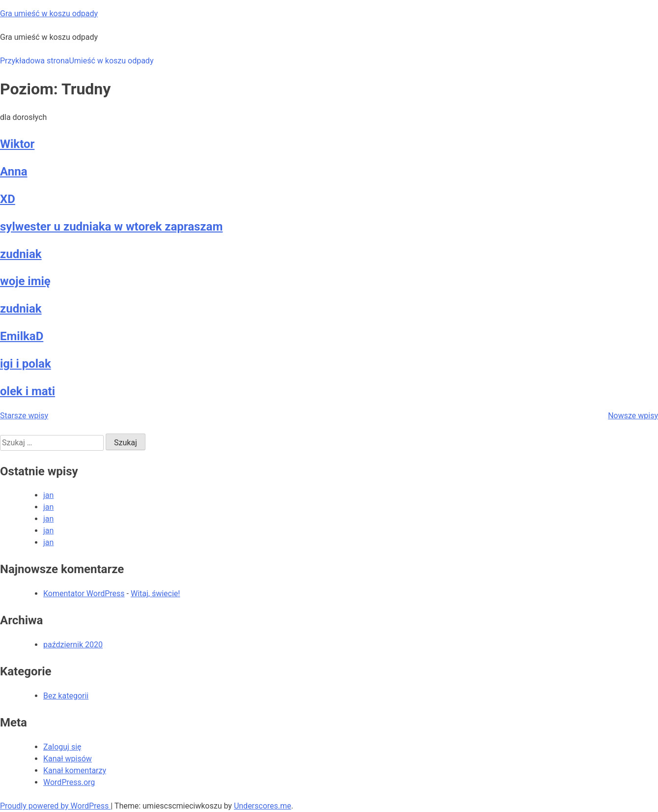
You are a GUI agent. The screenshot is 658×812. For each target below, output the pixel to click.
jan (48, 495)
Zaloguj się (62, 747)
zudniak (21, 254)
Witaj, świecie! (156, 594)
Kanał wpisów (68, 759)
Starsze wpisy (24, 416)
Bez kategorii (66, 696)
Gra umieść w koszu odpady (49, 14)
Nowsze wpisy (633, 416)
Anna (14, 172)
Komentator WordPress (84, 594)
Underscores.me (263, 806)
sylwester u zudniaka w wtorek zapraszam (111, 227)
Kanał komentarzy (75, 770)
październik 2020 (73, 645)
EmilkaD (22, 336)
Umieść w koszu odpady (111, 61)
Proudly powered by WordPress (55, 806)
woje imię (25, 281)
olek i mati (28, 391)
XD (8, 199)
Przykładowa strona (34, 61)
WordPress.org (69, 782)
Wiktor (17, 144)
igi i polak (26, 364)
